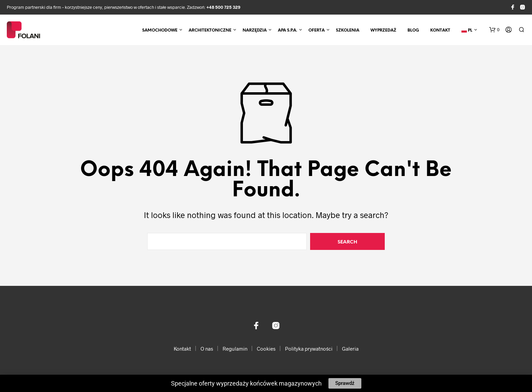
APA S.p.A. (288, 30)
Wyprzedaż (383, 30)
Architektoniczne (210, 30)
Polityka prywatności (309, 349)
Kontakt (440, 30)
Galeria (350, 349)
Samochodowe (160, 30)
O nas (207, 349)
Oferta (317, 30)
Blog (413, 30)
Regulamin (235, 349)
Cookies (266, 349)
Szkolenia (348, 30)
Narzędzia (255, 30)
